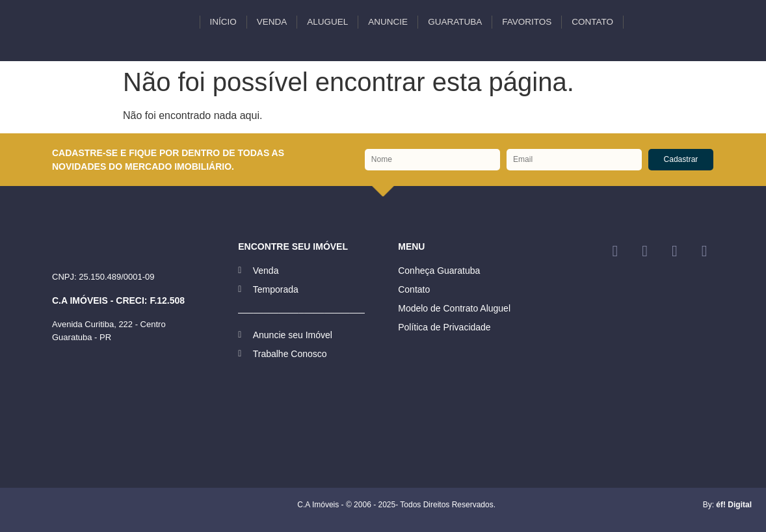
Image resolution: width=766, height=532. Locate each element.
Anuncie (388, 22)
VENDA (272, 22)
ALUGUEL (327, 22)
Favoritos (527, 22)
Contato (592, 22)
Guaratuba (455, 22)
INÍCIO (223, 22)
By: (727, 505)
